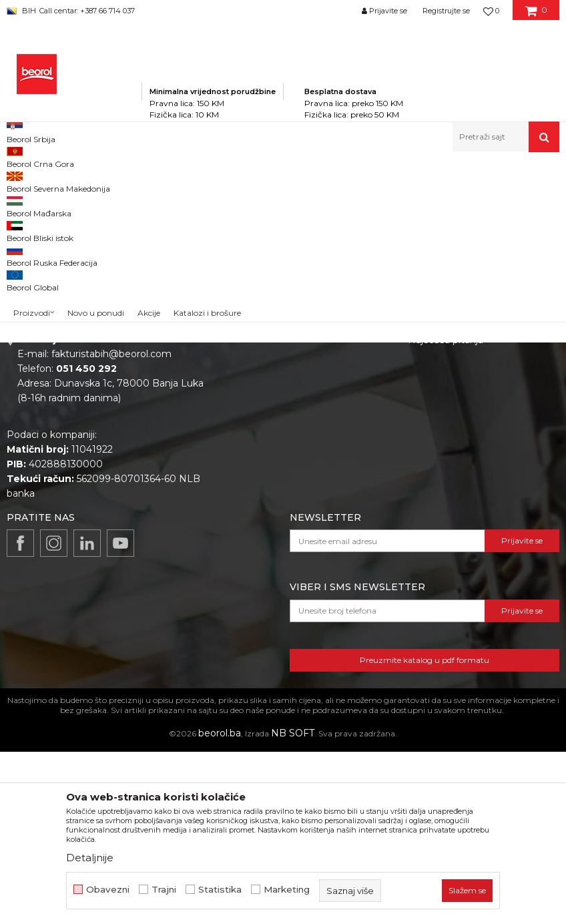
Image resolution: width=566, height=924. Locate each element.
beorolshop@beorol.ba (106, 445)
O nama (261, 385)
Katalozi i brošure (282, 441)
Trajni (164, 890)
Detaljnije (90, 858)
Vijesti (256, 423)
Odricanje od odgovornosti (470, 404)
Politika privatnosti (451, 385)
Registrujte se (446, 11)
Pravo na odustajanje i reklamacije (459, 486)
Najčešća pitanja (446, 512)
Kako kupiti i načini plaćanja (471, 441)
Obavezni (108, 890)
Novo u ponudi (96, 140)
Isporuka (428, 460)
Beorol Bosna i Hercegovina (59, 181)
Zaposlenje (268, 404)
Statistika (220, 890)
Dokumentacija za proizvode (309, 460)
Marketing (287, 890)
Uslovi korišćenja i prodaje (467, 423)
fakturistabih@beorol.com (111, 526)
